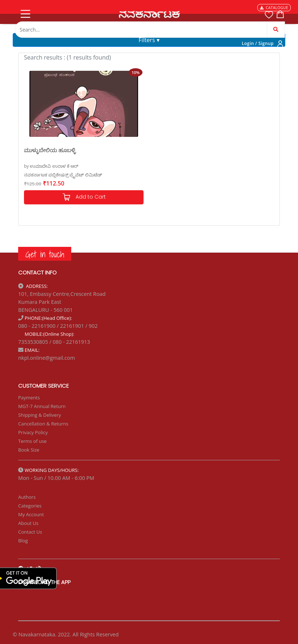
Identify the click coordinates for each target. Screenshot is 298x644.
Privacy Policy (33, 432)
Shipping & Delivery (40, 415)
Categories (30, 506)
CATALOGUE (274, 8)
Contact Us (30, 532)
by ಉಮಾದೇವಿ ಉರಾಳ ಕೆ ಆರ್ (51, 166)
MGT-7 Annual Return (42, 406)
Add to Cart (84, 197)
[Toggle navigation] (25, 12)
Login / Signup (258, 43)
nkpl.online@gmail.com (47, 358)
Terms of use (32, 441)
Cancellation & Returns (43, 424)
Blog (23, 541)
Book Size (29, 450)
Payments (29, 398)
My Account (31, 514)
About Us (28, 523)
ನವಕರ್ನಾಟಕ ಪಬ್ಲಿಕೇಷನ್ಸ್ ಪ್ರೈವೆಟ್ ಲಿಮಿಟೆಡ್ (63, 175)
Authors (27, 497)
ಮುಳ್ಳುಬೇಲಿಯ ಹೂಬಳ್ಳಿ (50, 150)
